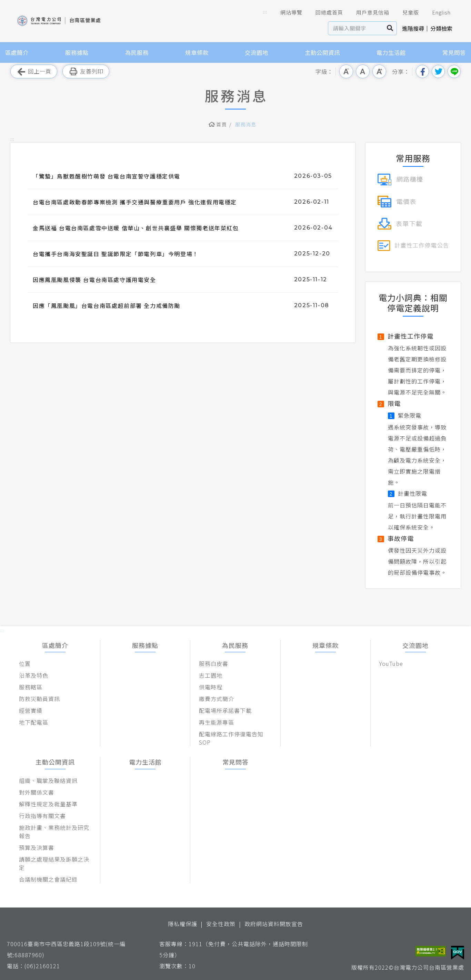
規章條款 (197, 52)
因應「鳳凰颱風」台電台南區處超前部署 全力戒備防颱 (107, 305)
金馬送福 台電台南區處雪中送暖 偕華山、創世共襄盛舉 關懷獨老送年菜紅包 (136, 228)
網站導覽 (287, 12)
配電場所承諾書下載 (225, 710)
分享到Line (454, 71)
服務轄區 (31, 687)
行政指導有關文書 (42, 816)
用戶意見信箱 (368, 12)
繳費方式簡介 (217, 699)
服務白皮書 (214, 663)
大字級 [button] (379, 71)
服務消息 (246, 124)
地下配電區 (34, 722)
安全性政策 (221, 924)
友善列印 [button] (86, 72)
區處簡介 (17, 52)
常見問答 (454, 52)
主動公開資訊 (322, 52)
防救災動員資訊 (39, 699)
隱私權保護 (183, 924)
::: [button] (265, 12)
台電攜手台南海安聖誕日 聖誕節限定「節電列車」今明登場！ (116, 254)
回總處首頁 (324, 12)
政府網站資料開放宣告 (274, 924)
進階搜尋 (413, 28)
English (437, 12)
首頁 (222, 124)
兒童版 (406, 12)
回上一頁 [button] (34, 72)
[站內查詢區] (356, 28)
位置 (25, 663)
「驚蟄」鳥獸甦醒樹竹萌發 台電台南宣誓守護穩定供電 (107, 176)
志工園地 (211, 675)
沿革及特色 (34, 675)
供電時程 (211, 687)
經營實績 (31, 710)
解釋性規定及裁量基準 (48, 804)
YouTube (391, 663)
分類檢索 (441, 28)
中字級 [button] (363, 71)
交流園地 (257, 52)
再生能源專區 (217, 722)
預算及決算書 (37, 847)
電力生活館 (391, 52)
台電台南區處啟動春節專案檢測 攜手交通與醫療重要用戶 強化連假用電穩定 (135, 202)
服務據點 (77, 52)
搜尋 (390, 28)
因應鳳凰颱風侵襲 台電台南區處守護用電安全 (94, 280)
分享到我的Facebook (422, 71)
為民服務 (137, 52)
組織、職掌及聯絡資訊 (48, 780)
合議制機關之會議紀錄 (48, 879)
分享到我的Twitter (438, 71)
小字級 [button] (346, 71)
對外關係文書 (37, 792)
